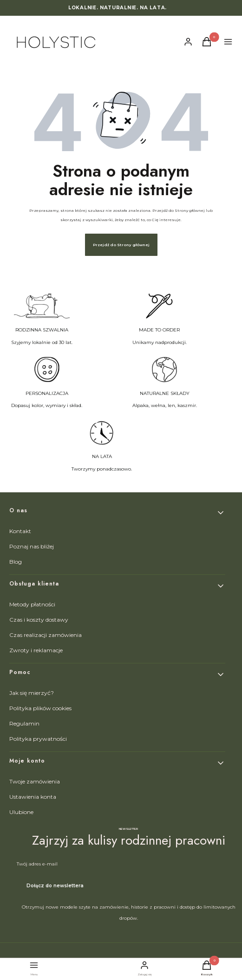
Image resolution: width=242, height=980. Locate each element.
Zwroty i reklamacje (36, 650)
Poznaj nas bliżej (32, 546)
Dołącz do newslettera (55, 886)
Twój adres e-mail (37, 864)
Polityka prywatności (38, 739)
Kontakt (20, 531)
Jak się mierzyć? (32, 693)
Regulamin (24, 723)
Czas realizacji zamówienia (46, 635)
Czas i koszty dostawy (39, 620)
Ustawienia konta (33, 797)
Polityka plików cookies (40, 708)
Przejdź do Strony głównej (121, 245)
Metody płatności (32, 604)
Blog (16, 562)
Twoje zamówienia (35, 781)
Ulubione (21, 812)
